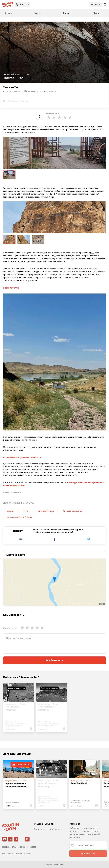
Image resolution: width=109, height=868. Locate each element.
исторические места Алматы (19, 517)
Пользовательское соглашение (17, 854)
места (26, 511)
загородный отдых (46, 511)
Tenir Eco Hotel (79, 783)
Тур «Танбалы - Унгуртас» (14, 708)
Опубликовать (55, 660)
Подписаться (88, 854)
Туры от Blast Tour (11, 704)
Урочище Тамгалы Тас (73, 511)
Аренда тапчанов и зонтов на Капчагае (16, 785)
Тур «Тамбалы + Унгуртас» (47, 708)
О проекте (39, 829)
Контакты (55, 829)
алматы (10, 511)
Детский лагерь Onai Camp (47, 785)
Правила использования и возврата (19, 847)
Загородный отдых (12, 74)
